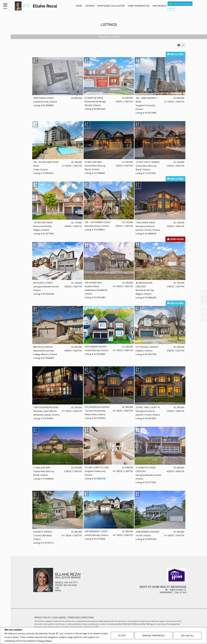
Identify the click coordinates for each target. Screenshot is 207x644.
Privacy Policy (45, 641)
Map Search (160, 6)
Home (79, 6)
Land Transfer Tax (139, 6)
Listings (90, 6)
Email (58, 591)
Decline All (188, 636)
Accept (122, 636)
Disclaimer (59, 617)
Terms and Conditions (81, 617)
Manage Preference (154, 636)
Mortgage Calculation (111, 6)
